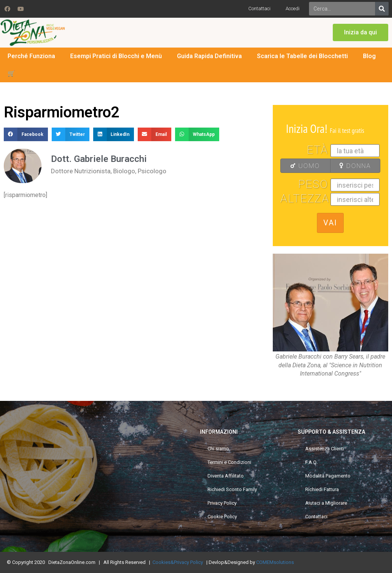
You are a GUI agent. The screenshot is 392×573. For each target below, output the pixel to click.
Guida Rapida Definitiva (209, 56)
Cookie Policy (222, 517)
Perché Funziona (31, 56)
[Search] (382, 9)
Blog (369, 56)
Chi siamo (218, 449)
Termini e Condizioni (229, 462)
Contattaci (259, 8)
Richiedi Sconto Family (232, 489)
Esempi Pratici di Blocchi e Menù (116, 56)
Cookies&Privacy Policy (178, 562)
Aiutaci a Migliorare (326, 503)
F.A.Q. (311, 462)
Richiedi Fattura (322, 489)
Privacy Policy (222, 503)
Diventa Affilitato (226, 476)
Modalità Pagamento (328, 476)
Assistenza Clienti (325, 449)
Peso (313, 184)
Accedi (293, 8)
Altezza (305, 199)
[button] (360, 32)
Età (317, 150)
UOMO (303, 166)
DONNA (353, 166)
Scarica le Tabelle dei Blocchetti (302, 56)
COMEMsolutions (275, 562)
